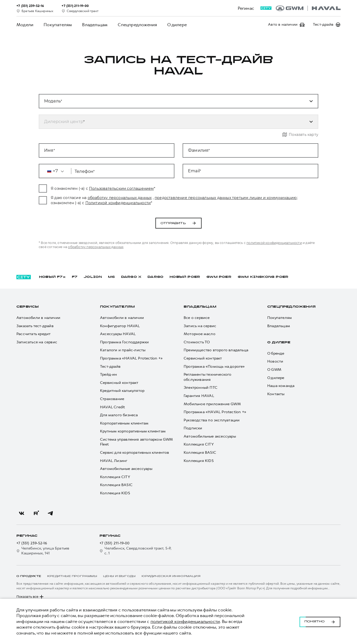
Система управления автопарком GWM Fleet (136, 442)
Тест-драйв (110, 367)
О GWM (274, 370)
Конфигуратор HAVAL (120, 326)
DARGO (155, 277)
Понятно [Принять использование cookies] (320, 621)
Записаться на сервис (37, 342)
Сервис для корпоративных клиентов (135, 453)
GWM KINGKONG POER (263, 277)
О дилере (177, 25)
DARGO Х (131, 277)
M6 (111, 277)
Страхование (112, 399)
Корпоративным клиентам (124, 423)
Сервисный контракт (119, 383)
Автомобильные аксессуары (126, 469)
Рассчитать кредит (33, 334)
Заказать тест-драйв (35, 326)
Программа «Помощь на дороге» (214, 367)
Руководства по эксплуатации (212, 420)
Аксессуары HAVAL (118, 334)
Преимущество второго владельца (216, 350)
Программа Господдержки (124, 342)
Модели (25, 25)
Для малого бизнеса (119, 415)
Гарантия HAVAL (199, 396)
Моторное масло (200, 334)
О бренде (276, 353)
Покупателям (58, 25)
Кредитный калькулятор (122, 391)
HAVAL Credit (112, 407)
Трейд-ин (109, 375)
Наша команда (281, 386)
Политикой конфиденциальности (196, 203)
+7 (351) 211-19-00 (115, 543)
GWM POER (219, 277)
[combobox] (172, 122)
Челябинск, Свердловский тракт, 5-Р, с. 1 (135, 551)
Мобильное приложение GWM (212, 404)
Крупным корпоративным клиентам (133, 431)
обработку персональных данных (149, 198)
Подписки (193, 428)
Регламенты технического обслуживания (208, 377)
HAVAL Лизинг (114, 461)
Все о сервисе (197, 318)
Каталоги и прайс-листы (123, 350)
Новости (275, 361)
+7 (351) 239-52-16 (32, 543)
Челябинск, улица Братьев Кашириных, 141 (43, 551)
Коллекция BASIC (116, 485)
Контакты (276, 394)
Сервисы (28, 307)
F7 (75, 277)
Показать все (31, 597)
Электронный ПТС (201, 388)
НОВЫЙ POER (185, 277)
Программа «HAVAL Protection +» (131, 358)
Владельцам (95, 25)
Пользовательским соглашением (150, 188)
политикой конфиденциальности (95, 247)
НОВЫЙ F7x (52, 277)
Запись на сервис (200, 326)
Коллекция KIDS (115, 493)
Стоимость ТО (197, 342)
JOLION (93, 277)
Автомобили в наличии (38, 318)
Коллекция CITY (115, 477)
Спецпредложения (137, 25)
